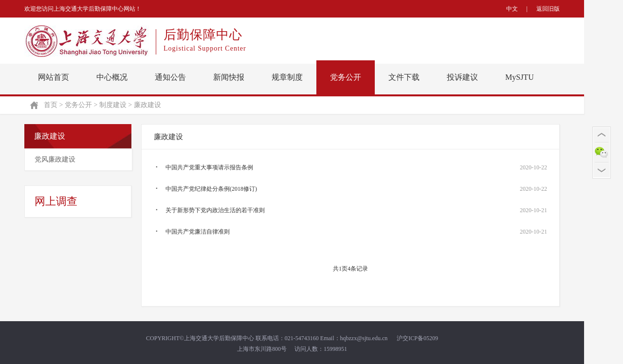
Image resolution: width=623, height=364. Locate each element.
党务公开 (346, 77)
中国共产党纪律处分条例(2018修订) (211, 189)
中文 (512, 9)
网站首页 (54, 77)
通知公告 (170, 77)
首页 (51, 105)
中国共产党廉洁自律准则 (198, 232)
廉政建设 (147, 105)
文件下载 (404, 77)
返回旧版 (548, 9)
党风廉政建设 (55, 159)
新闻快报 (229, 77)
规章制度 (287, 77)
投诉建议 (462, 77)
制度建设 (113, 105)
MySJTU (520, 77)
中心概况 (112, 77)
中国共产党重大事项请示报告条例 (209, 167)
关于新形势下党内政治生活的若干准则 (215, 210)
